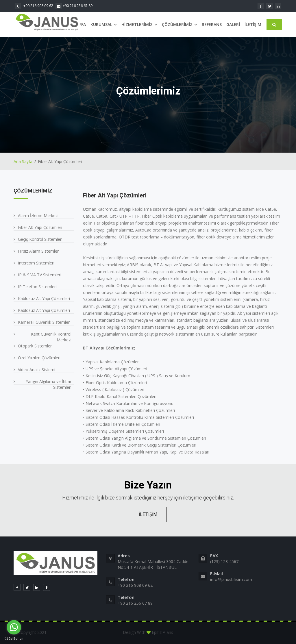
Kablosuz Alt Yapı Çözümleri (44, 298)
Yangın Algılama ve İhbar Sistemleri (49, 384)
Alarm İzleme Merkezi (38, 215)
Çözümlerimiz (180, 24)
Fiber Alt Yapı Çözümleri (40, 227)
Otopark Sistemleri (35, 346)
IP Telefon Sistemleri (37, 287)
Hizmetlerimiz (139, 24)
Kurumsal (104, 24)
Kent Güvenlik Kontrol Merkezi (51, 337)
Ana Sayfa (23, 161)
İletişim (253, 24)
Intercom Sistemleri (36, 263)
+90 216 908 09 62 (34, 6)
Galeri (233, 24)
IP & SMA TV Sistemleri (40, 275)
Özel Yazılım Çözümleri (39, 358)
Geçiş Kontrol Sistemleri (40, 239)
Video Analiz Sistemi (37, 370)
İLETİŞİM (148, 514)
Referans (212, 24)
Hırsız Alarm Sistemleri (39, 251)
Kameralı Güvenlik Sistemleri (44, 322)
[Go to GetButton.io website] (14, 638)
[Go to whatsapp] (14, 627)
